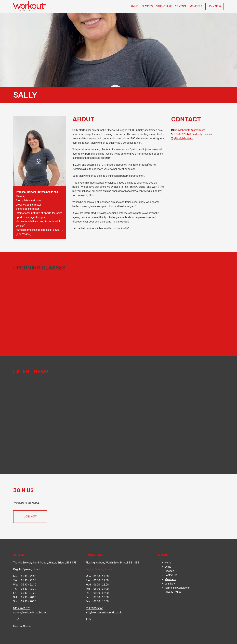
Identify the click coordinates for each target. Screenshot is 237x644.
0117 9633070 (22, 608)
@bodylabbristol (184, 138)
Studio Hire (164, 6)
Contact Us (171, 575)
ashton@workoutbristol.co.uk (30, 613)
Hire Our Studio (22, 626)
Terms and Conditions (177, 588)
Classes (147, 6)
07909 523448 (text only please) (193, 134)
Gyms (135, 6)
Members (196, 6)
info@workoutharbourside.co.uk (104, 613)
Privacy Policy (173, 592)
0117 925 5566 (94, 608)
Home (168, 563)
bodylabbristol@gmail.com (190, 130)
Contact (181, 6)
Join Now (215, 6)
